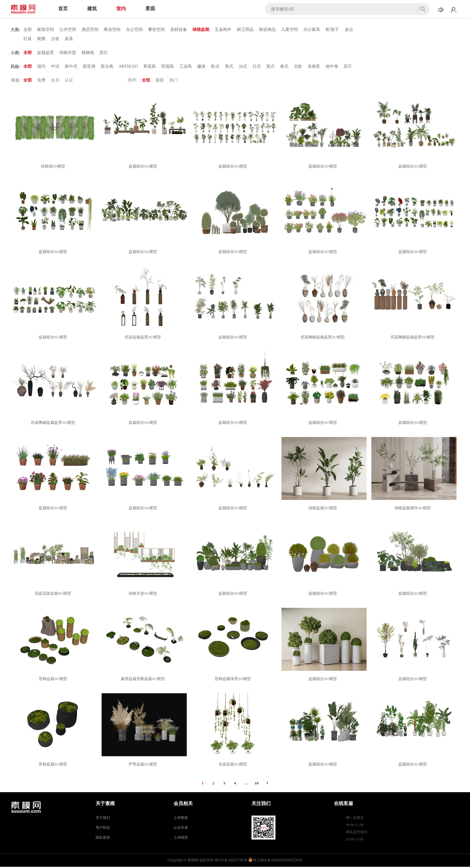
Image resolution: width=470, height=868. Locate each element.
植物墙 (88, 53)
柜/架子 (332, 30)
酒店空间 (90, 30)
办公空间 (134, 30)
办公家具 (312, 30)
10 (257, 784)
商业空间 (112, 30)
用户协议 (103, 829)
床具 (69, 39)
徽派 (202, 67)
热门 (174, 81)
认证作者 (181, 829)
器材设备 (179, 30)
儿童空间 (290, 30)
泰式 (284, 67)
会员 (55, 81)
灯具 (28, 39)
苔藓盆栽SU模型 (54, 680)
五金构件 (223, 30)
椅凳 (41, 39)
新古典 (107, 67)
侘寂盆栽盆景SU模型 (144, 338)
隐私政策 (103, 839)
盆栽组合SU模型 (144, 167)
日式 (257, 67)
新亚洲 (89, 67)
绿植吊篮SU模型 (144, 595)
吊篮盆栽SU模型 (234, 765)
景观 (150, 9)
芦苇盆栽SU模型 (144, 765)
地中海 (332, 67)
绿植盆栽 (201, 30)
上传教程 (181, 819)
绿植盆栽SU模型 (324, 509)
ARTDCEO (128, 67)
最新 (160, 81)
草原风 (150, 67)
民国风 (168, 67)
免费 (41, 81)
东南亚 (314, 67)
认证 (69, 81)
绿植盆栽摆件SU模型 (413, 509)
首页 (63, 9)
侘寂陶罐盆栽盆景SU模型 (324, 338)
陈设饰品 (267, 30)
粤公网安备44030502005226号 (278, 861)
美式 (229, 67)
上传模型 (181, 839)
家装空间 (46, 30)
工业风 (186, 67)
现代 (41, 67)
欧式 (216, 67)
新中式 (71, 67)
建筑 (92, 9)
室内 (121, 9)
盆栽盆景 (46, 53)
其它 (104, 53)
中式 (55, 67)
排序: (132, 81)
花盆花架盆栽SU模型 (54, 595)
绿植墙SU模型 (54, 167)
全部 (28, 30)
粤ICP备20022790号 (231, 861)
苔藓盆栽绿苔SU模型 (234, 680)
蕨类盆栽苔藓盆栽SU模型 (144, 680)
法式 (243, 67)
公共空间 (68, 30)
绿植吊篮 (68, 53)
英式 (271, 67)
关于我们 (103, 819)
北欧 (298, 67)
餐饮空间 (156, 30)
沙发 (55, 39)
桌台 (349, 30)
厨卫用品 (245, 30)
